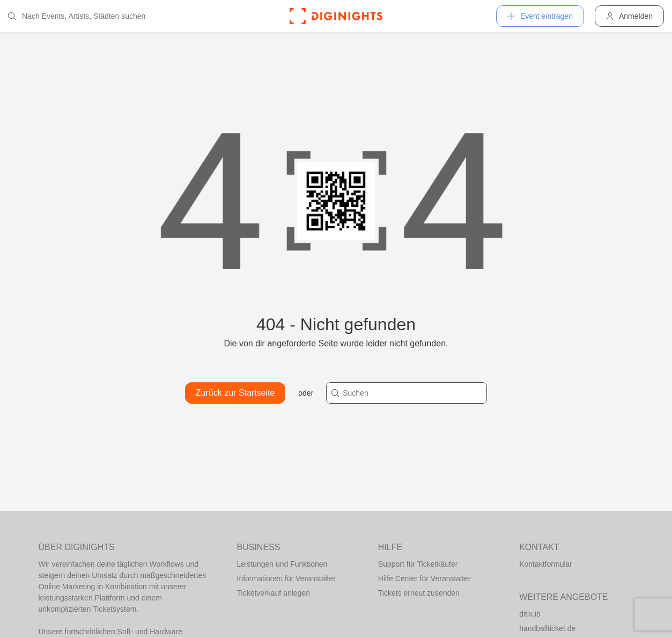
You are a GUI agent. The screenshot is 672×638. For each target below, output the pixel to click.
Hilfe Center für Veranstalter (424, 578)
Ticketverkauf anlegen (274, 593)
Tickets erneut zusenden (419, 593)
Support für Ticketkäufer (418, 564)
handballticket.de (547, 628)
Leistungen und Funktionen (282, 564)
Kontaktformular (546, 564)
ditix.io (530, 614)
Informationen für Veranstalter (286, 578)
